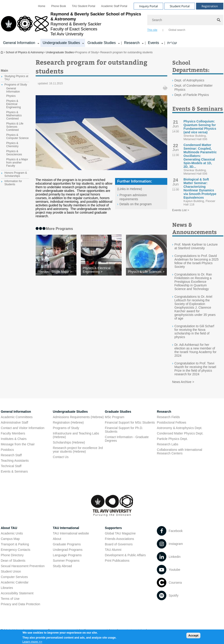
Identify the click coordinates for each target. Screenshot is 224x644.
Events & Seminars (14, 471)
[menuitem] (42, 6)
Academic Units (12, 533)
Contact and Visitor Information (23, 428)
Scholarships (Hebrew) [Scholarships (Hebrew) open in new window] (69, 442)
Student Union (11, 571)
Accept (193, 636)
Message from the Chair (18, 444)
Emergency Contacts (16, 550)
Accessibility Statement (17, 593)
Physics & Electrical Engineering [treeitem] (14, 104)
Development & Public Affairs (125, 555)
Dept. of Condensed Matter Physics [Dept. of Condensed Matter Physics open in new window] (194, 88)
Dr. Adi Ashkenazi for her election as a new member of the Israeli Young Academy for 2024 (196, 350)
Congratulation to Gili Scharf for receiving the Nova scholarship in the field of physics (194, 332)
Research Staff (11, 455)
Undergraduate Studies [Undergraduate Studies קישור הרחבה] (61, 43)
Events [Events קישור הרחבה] (154, 43)
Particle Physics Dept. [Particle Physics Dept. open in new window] (172, 439)
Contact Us (61, 457)
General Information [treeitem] (13, 90)
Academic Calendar (15, 582)
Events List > (181, 210)
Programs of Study (66, 428)
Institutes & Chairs (14, 439)
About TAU (9, 528)
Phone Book (58, 6)
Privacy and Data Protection (21, 604)
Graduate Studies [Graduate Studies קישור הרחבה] (102, 43)
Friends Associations (119, 539)
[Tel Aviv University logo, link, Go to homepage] (72, 24)
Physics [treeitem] (11, 96)
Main (5, 71)
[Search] (185, 20)
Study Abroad (62, 566)
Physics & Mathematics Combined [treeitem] (14, 115)
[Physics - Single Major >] (56, 272)
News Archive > (183, 382)
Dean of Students (13, 561)
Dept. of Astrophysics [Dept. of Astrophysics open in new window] (190, 80)
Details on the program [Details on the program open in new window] (136, 204)
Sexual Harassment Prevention (23, 566)
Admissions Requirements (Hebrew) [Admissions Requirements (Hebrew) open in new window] (78, 417)
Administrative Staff (15, 422)
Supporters (113, 528)
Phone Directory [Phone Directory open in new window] (12, 555)
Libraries (7, 588)
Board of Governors (119, 544)
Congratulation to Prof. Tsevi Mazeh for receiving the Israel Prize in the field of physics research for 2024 (195, 369)
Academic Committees (17, 417)
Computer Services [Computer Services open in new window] (14, 577)
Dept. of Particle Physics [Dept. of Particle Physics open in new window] (192, 95)
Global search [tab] (177, 30)
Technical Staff (11, 466)
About (57, 539)
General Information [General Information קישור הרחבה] (19, 43)
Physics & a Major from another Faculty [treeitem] (17, 163)
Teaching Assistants (15, 461)
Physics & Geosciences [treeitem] (14, 153)
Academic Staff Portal (114, 6)
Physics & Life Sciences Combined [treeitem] (15, 127)
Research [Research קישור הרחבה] (132, 43)
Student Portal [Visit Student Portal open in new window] (180, 6)
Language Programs (67, 555)
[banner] (112, 24)
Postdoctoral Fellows (171, 422)
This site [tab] (152, 30)
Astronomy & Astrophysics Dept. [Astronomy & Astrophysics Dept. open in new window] (180, 428)
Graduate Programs (67, 544)
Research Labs (167, 444)
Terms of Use (10, 599)
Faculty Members (13, 433)
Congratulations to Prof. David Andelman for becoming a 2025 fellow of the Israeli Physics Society (197, 261)
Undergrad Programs (68, 550)
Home (42, 6)
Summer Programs (66, 561)
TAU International (66, 528)
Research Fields (168, 417)
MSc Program (115, 417)
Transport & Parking (15, 544)
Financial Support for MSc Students (130, 422)
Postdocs (7, 450)
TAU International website (71, 533)
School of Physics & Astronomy (2, 52)
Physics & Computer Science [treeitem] (18, 137)
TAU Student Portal (84, 6)
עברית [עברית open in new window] (172, 43)
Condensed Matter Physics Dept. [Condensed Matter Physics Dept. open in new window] (180, 433)
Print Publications (117, 561)
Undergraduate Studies (60, 52)
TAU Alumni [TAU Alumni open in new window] (113, 550)
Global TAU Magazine (120, 533)
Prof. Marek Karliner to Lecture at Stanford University (196, 246)
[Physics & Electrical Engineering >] (101, 270)
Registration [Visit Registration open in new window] (210, 6)
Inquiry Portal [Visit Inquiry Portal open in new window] (148, 6)
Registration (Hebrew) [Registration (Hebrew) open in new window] (68, 422)
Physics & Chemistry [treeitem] (12, 145)
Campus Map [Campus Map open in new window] (10, 539)
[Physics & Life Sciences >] (146, 272)
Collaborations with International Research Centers (179, 451)
